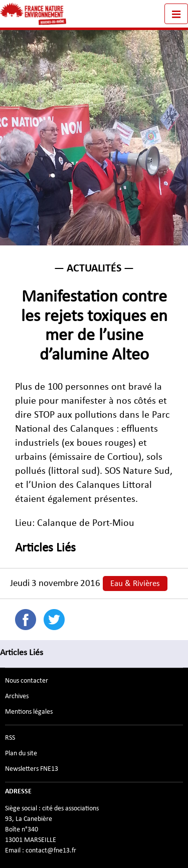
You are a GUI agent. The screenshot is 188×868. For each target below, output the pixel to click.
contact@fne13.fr (51, 850)
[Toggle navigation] (176, 14)
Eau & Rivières (135, 584)
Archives (17, 696)
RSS (10, 738)
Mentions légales (29, 712)
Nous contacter (27, 681)
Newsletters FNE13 (32, 769)
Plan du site (21, 753)
